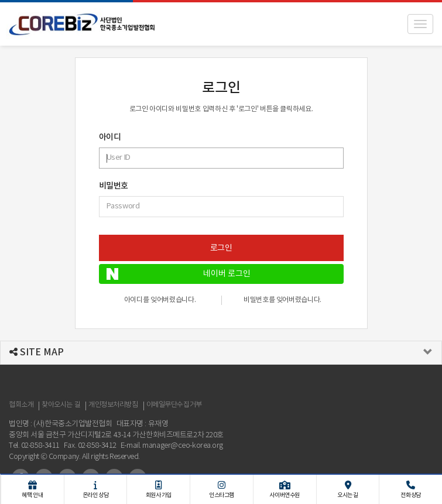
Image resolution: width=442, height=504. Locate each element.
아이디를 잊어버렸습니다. (160, 300)
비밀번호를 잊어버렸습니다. (282, 300)
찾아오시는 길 (61, 405)
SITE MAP (37, 352)
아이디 (110, 138)
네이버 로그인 (179, 274)
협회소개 (21, 405)
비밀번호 (114, 186)
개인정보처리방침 (113, 405)
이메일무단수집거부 (174, 405)
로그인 (221, 248)
